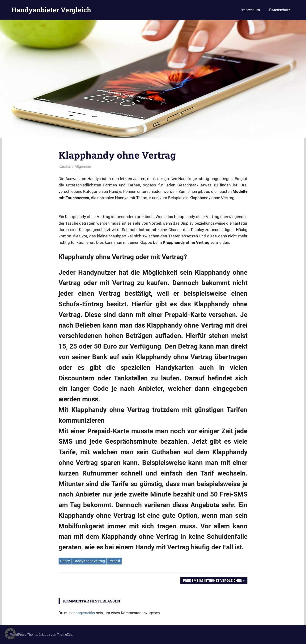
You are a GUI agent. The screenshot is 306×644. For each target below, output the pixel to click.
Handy (65, 561)
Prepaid (114, 561)
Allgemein (83, 166)
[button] (10, 634)
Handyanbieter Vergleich (51, 10)
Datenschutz (280, 10)
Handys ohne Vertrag (89, 561)
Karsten (65, 166)
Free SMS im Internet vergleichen (212, 581)
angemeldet (85, 613)
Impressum (251, 10)
